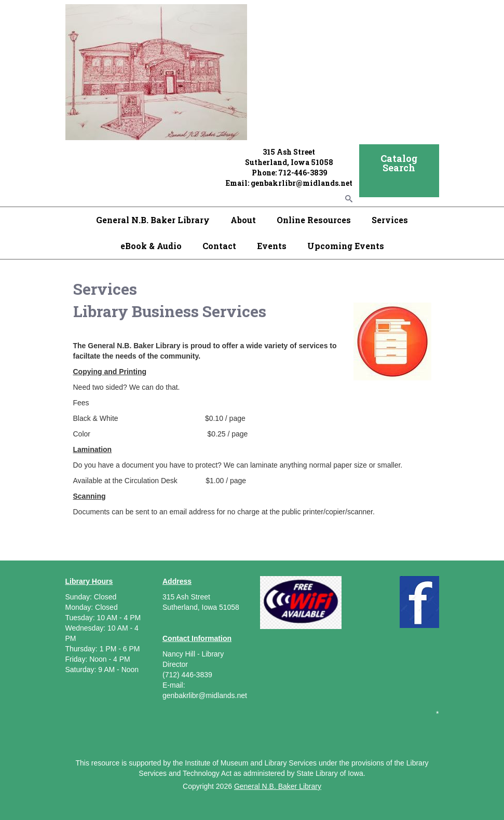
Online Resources (314, 220)
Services (390, 220)
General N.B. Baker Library (153, 220)
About (243, 220)
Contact (219, 246)
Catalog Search (399, 163)
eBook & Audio (151, 246)
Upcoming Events (346, 246)
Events (272, 246)
